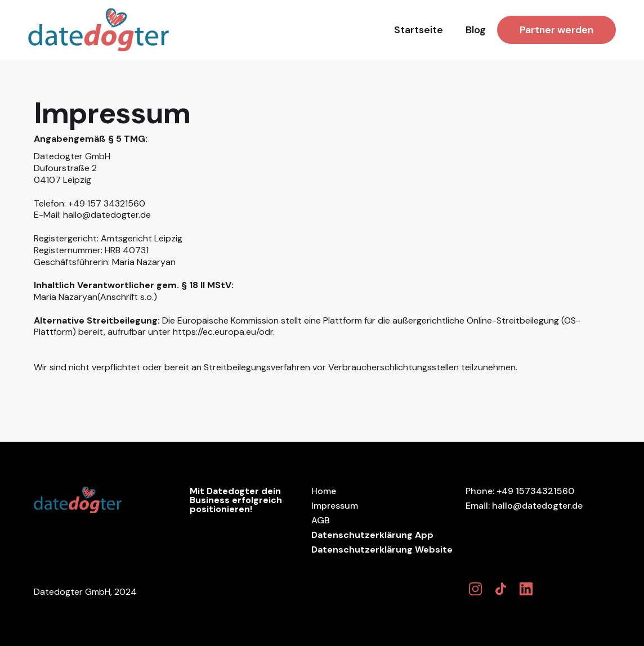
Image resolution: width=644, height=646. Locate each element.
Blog (476, 30)
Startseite (419, 30)
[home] (99, 30)
